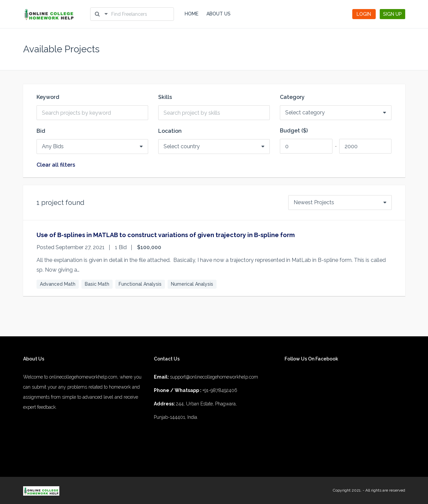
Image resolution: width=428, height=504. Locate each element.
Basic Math (97, 284)
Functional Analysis (140, 284)
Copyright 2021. (347, 490)
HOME (192, 14)
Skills (165, 97)
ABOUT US (219, 14)
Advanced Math (58, 284)
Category (292, 97)
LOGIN (364, 14)
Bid (41, 131)
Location (170, 131)
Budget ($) (294, 131)
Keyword (48, 97)
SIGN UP (392, 14)
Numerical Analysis (192, 284)
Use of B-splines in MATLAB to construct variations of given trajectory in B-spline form (166, 235)
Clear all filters (56, 165)
